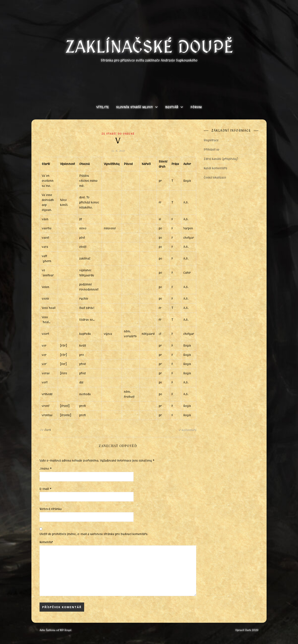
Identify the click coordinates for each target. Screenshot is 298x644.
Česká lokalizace (215, 178)
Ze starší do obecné (118, 134)
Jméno (46, 469)
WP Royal (66, 630)
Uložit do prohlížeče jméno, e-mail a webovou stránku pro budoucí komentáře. (94, 534)
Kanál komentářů (215, 168)
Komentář (46, 542)
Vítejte (103, 107)
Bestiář (172, 107)
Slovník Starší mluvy (135, 107)
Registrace (211, 140)
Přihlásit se (212, 150)
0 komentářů (187, 430)
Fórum (196, 107)
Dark (48, 430)
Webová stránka (51, 509)
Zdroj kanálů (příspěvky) (221, 159)
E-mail (46, 489)
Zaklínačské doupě (149, 47)
